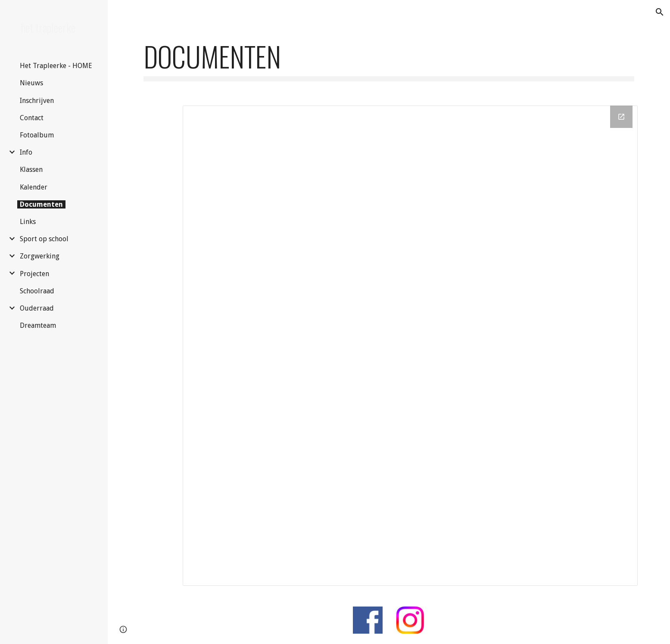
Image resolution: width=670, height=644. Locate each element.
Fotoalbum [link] (37, 135)
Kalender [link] (34, 187)
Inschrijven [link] (37, 101)
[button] (660, 12)
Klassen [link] (31, 170)
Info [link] (26, 152)
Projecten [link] (34, 274)
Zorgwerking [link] (40, 256)
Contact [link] (32, 118)
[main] (389, 61)
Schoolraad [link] (37, 291)
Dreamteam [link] (38, 325)
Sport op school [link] (44, 239)
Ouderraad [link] (37, 308)
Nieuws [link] (31, 83)
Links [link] (28, 222)
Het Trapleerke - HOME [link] (56, 66)
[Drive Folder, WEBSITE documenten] (410, 346)
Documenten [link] (41, 204)
